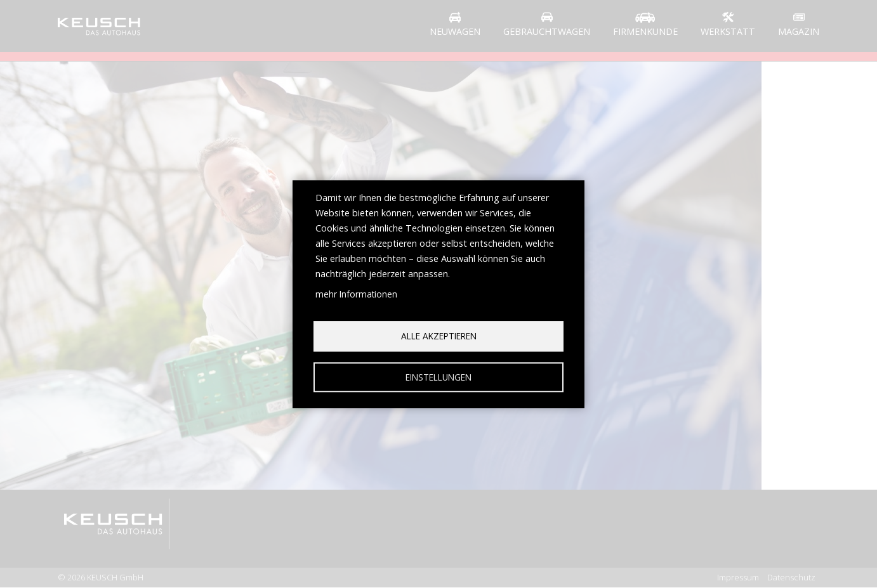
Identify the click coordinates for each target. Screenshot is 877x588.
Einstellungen (438, 377)
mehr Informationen (356, 294)
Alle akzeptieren (439, 336)
